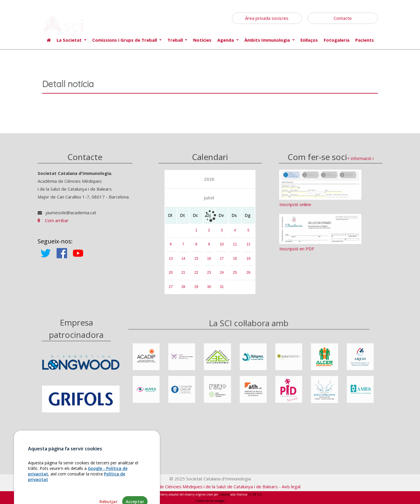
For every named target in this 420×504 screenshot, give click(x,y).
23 (209, 273)
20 (171, 273)
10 (222, 244)
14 (183, 259)
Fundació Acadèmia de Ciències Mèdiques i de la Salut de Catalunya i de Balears (199, 487)
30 (209, 287)
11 (235, 244)
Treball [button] (176, 40)
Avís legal (291, 487)
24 (222, 273)
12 (248, 244)
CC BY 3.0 (255, 494)
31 (222, 287)
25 (235, 273)
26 (248, 273)
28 (183, 287)
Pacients (365, 40)
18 (235, 259)
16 (209, 259)
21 (183, 273)
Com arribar (53, 220)
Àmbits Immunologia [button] (268, 40)
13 (171, 259)
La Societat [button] (70, 40)
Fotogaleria (337, 40)
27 (171, 287)
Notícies (202, 40)
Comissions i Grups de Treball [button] (125, 40)
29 (196, 287)
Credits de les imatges (210, 501)
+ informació (360, 158)
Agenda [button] (226, 40)
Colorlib (224, 494)
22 (196, 273)
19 (248, 259)
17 (222, 259)
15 (196, 259)
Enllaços (309, 40)
